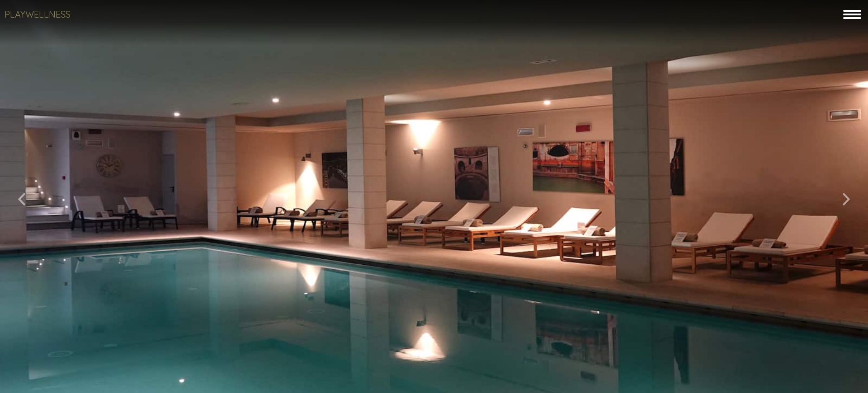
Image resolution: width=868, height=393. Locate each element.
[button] (22, 196)
